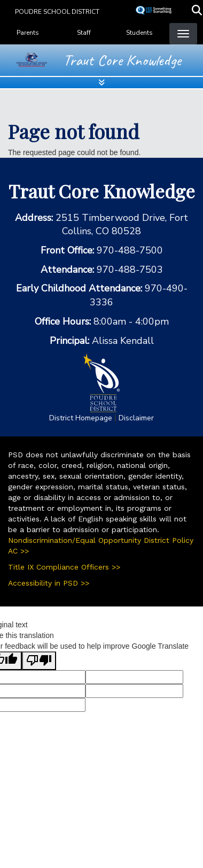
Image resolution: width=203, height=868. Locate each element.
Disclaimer (136, 418)
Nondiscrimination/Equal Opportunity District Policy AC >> (101, 546)
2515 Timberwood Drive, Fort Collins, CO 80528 (122, 225)
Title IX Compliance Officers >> (64, 567)
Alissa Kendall (123, 341)
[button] (197, 12)
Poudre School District (57, 12)
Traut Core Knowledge (122, 60)
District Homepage (81, 418)
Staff (84, 33)
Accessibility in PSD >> (49, 583)
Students (139, 33)
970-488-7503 (130, 270)
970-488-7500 (130, 250)
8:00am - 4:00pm (131, 321)
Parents (28, 33)
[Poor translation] (39, 661)
